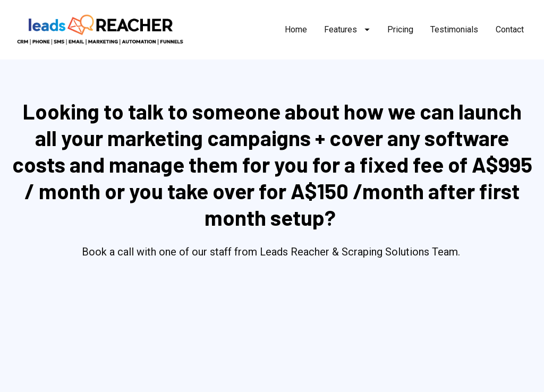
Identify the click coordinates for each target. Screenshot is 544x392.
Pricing (400, 29)
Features (347, 29)
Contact (510, 29)
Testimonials (454, 29)
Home (296, 29)
